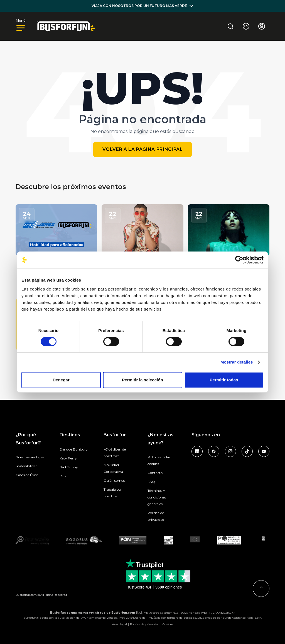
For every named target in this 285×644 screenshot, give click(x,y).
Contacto (155, 473)
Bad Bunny (69, 467)
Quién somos (114, 480)
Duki (63, 476)
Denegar (61, 380)
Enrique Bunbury (74, 449)
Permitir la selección (142, 380)
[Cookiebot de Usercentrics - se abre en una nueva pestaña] (239, 260)
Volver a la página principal (143, 149)
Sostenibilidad (27, 466)
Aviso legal (120, 624)
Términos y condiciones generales (157, 497)
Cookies (168, 624)
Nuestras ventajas (30, 457)
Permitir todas (224, 380)
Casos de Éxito (27, 475)
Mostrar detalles (237, 362)
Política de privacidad (145, 624)
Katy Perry (68, 458)
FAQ (151, 482)
